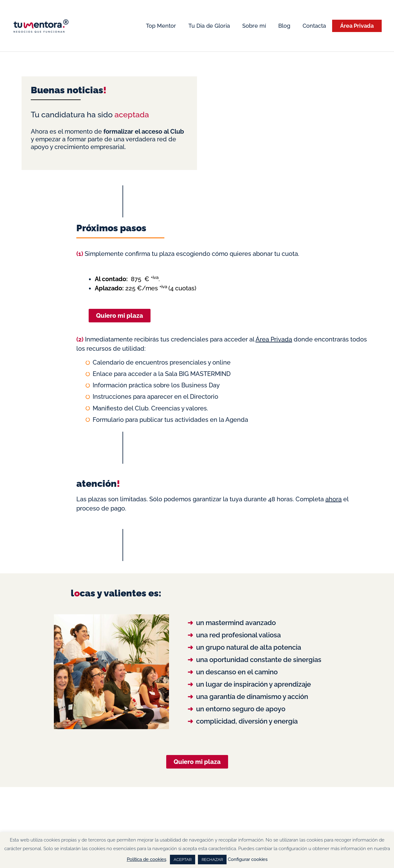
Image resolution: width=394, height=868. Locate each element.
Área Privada (357, 26)
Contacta (314, 26)
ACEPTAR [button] (183, 860)
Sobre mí (254, 26)
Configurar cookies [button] (248, 859)
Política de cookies (147, 859)
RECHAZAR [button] (212, 860)
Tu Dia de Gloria (209, 26)
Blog (284, 26)
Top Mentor (161, 26)
